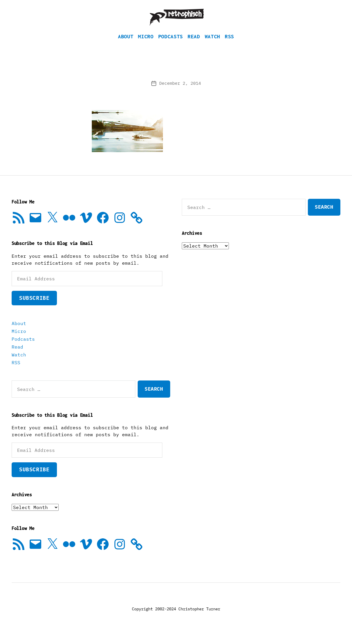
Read (194, 45)
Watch (212, 45)
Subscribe (34, 307)
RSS (229, 45)
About (126, 45)
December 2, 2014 (180, 92)
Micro (146, 45)
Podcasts (171, 45)
